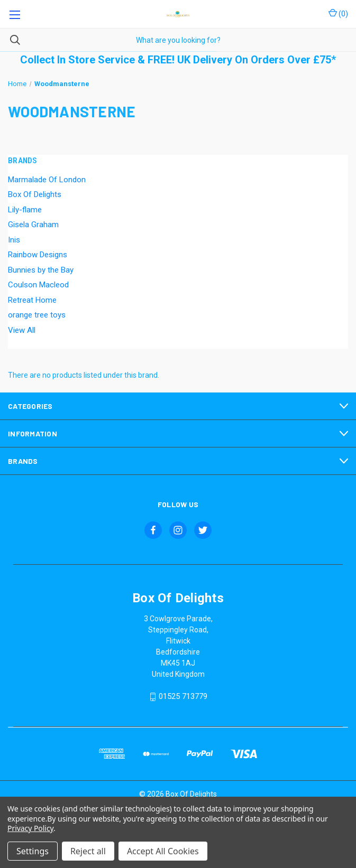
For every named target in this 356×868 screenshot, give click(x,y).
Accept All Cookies (163, 851)
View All (22, 330)
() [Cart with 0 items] (338, 13)
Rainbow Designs (38, 255)
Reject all (88, 851)
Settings (33, 851)
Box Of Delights (35, 194)
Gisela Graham (33, 225)
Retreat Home (32, 300)
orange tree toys (37, 315)
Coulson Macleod (38, 285)
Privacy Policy (30, 828)
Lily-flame (25, 210)
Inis (14, 240)
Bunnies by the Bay (41, 270)
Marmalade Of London (47, 180)
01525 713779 (183, 697)
